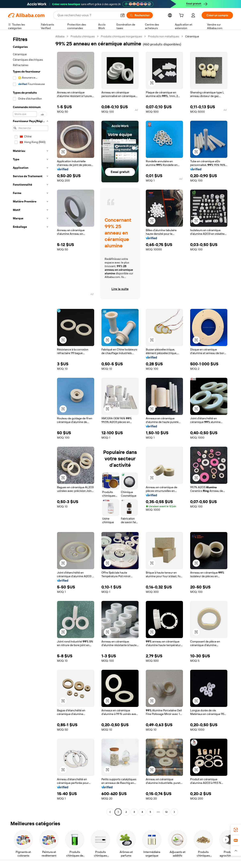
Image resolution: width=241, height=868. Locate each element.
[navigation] (31, 425)
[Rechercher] (140, 15)
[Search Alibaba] (87, 15)
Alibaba (60, 36)
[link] (236, 830)
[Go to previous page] (110, 812)
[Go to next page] (174, 812)
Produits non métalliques (164, 36)
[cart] (182, 16)
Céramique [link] (192, 36)
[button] (123, 15)
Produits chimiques (83, 36)
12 (166, 812)
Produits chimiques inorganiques (121, 36)
